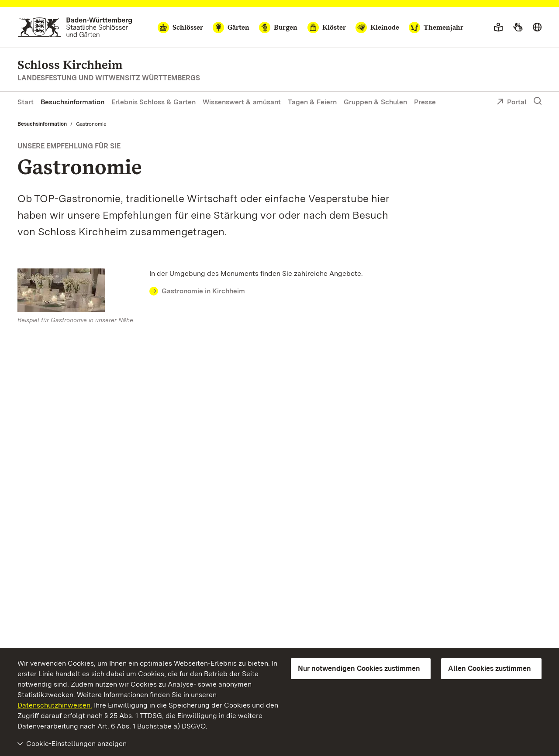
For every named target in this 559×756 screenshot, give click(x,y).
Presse (425, 102)
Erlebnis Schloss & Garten (154, 102)
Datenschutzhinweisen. (55, 705)
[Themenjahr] (436, 27)
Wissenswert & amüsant (242, 102)
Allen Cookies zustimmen (490, 668)
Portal (512, 103)
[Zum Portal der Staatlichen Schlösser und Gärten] (75, 27)
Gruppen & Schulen (375, 102)
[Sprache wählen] (537, 27)
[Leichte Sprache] (498, 27)
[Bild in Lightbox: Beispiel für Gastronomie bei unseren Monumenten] (79, 290)
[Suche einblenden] (538, 101)
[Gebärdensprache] (518, 27)
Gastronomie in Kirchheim (203, 291)
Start (26, 102)
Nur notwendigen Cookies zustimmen (359, 668)
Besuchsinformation (72, 102)
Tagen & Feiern (312, 102)
